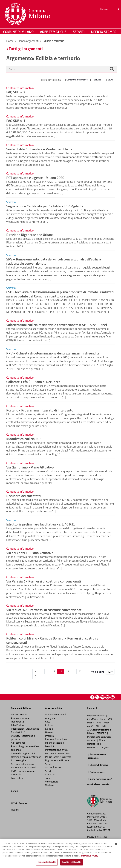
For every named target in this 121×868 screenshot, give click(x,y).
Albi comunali (18, 743)
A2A (98, 726)
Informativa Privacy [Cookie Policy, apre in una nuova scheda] (89, 856)
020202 (106, 830)
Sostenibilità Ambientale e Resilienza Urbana (39, 149)
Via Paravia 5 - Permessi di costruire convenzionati (44, 581)
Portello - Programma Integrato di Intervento (40, 410)
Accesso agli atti (20, 760)
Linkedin (113, 697)
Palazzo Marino (19, 714)
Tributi (49, 778)
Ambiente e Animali (56, 714)
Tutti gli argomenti (26, 49)
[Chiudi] (116, 844)
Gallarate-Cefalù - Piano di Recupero (33, 382)
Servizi (79, 32)
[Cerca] (112, 69)
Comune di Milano (18, 32)
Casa (48, 722)
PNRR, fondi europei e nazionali (23, 773)
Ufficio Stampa (104, 32)
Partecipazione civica (56, 750)
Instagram (108, 697)
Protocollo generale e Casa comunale (25, 748)
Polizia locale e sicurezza (58, 757)
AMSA (107, 722)
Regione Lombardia (96, 715)
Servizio (98, 80)
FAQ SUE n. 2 (16, 92)
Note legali (102, 837)
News (110, 80)
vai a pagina (98, 672)
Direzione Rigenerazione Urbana (30, 234)
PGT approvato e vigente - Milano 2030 (35, 177)
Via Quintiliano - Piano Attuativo (30, 467)
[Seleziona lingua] (110, 14)
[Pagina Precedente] (36, 671)
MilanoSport (93, 747)
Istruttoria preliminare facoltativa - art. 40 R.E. (41, 524)
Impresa (49, 736)
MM (105, 726)
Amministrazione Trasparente (20, 720)
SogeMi (105, 747)
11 (54, 671)
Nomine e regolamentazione (26, 757)
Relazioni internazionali (24, 767)
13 (67, 671)
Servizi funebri (53, 767)
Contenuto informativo (77, 80)
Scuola (49, 764)
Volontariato (52, 782)
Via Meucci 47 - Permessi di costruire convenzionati (44, 610)
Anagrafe (50, 718)
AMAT (90, 726)
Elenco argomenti (28, 41)
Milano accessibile (55, 743)
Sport (48, 771)
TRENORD (102, 733)
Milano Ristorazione (96, 742)
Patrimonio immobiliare (58, 753)
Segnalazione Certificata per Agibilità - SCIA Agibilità (45, 206)
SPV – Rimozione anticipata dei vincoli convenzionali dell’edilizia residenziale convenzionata (54, 261)
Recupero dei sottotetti (23, 496)
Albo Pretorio (18, 725)
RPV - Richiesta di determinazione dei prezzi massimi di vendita (53, 353)
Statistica (50, 774)
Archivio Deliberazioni (23, 764)
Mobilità (50, 746)
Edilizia (49, 729)
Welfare (49, 785)
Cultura (49, 725)
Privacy (91, 837)
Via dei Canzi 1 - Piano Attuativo (30, 553)
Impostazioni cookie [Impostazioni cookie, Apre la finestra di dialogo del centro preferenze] (47, 862)
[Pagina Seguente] (36, 676)
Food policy (17, 778)
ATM (99, 722)
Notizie (15, 810)
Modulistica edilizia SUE (24, 439)
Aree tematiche (53, 32)
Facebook (92, 697)
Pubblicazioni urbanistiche (25, 729)
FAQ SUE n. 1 (16, 120)
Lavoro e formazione (56, 739)
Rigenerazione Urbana (57, 760)
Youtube (102, 697)
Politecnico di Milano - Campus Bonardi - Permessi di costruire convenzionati (52, 640)
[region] (60, 853)
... (47, 671)
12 (60, 671)
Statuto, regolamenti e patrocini (23, 737)
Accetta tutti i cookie (72, 862)
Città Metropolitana (97, 719)
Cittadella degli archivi (23, 753)
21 (80, 671)
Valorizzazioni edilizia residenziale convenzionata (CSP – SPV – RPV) (57, 325)
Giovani (49, 732)
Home (10, 41)
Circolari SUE (18, 732)
